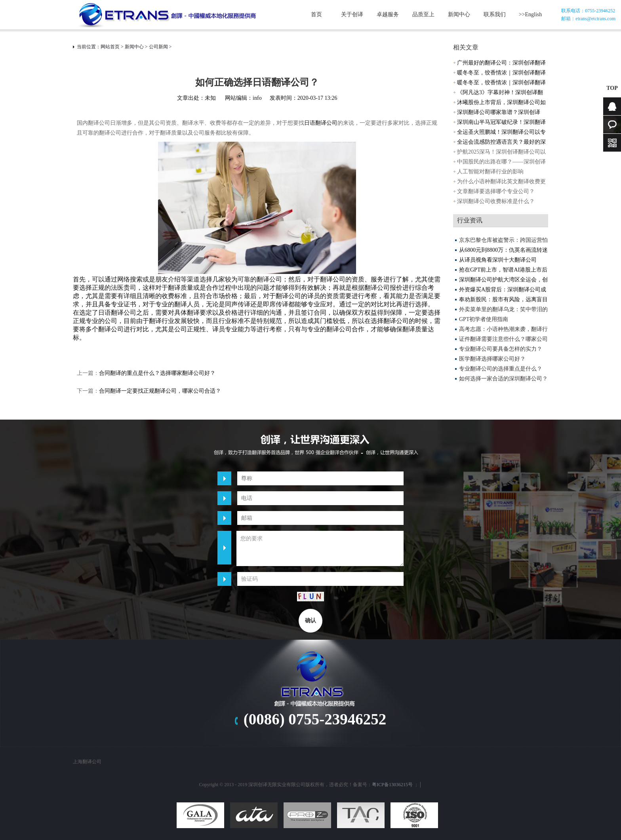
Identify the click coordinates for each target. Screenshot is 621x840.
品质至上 (423, 14)
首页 (316, 14)
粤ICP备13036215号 (392, 785)
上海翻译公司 (87, 762)
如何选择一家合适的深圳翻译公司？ (503, 379)
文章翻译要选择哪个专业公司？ (496, 191)
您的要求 (320, 548)
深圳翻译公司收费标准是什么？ (496, 201)
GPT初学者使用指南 (484, 319)
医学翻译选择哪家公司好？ (492, 359)
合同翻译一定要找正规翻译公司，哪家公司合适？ (160, 391)
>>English (531, 14)
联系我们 (495, 14)
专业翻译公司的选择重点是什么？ (501, 369)
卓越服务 (388, 14)
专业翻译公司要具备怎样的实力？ (501, 349)
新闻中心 (459, 14)
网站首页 (110, 47)
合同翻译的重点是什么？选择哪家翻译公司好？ (157, 373)
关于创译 (352, 14)
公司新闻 (158, 47)
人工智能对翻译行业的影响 (490, 172)
